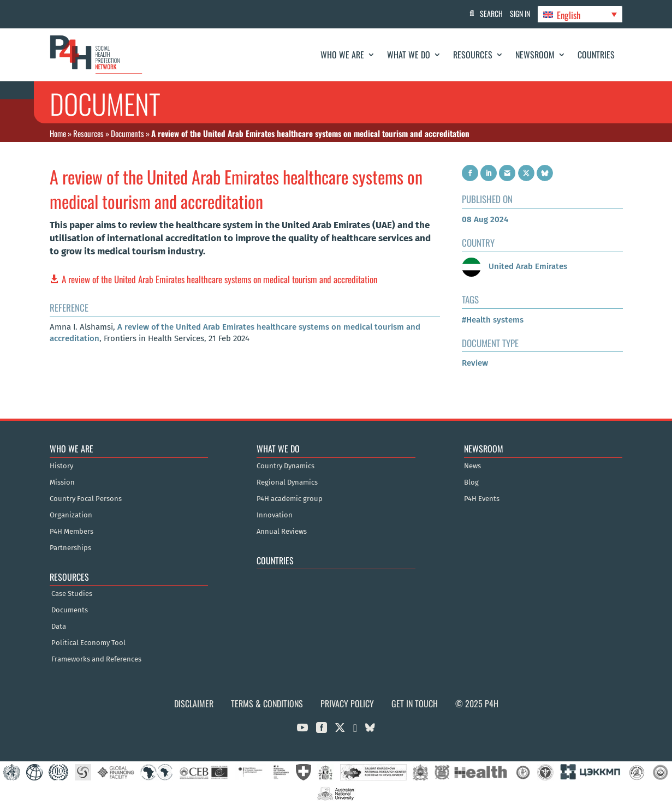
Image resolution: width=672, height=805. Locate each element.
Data (59, 627)
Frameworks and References (96, 659)
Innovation (275, 515)
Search (484, 13)
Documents (127, 133)
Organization (71, 515)
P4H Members (72, 532)
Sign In (516, 13)
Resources (473, 55)
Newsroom (535, 55)
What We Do (409, 55)
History (61, 466)
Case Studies (72, 594)
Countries (596, 55)
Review (475, 363)
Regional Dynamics (287, 482)
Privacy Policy (347, 703)
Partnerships (70, 548)
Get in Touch (415, 703)
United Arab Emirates (515, 266)
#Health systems (493, 320)
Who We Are (342, 55)
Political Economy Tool (88, 643)
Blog (471, 482)
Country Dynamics (286, 466)
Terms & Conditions (267, 703)
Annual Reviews (282, 532)
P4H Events (482, 499)
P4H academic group (290, 499)
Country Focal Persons (86, 499)
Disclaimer (194, 703)
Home (58, 133)
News (472, 466)
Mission (62, 482)
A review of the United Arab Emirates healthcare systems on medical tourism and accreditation (219, 279)
